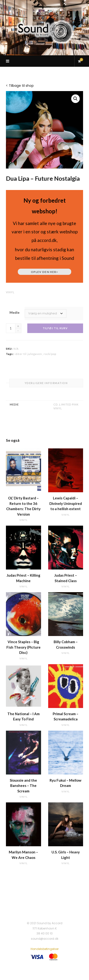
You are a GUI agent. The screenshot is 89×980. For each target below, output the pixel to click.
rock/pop (50, 354)
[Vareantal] (11, 328)
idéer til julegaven (28, 354)
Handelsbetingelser (45, 949)
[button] (75, 99)
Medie (14, 312)
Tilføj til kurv (55, 328)
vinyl (10, 292)
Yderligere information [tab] (46, 383)
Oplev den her (44, 272)
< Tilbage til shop (20, 86)
